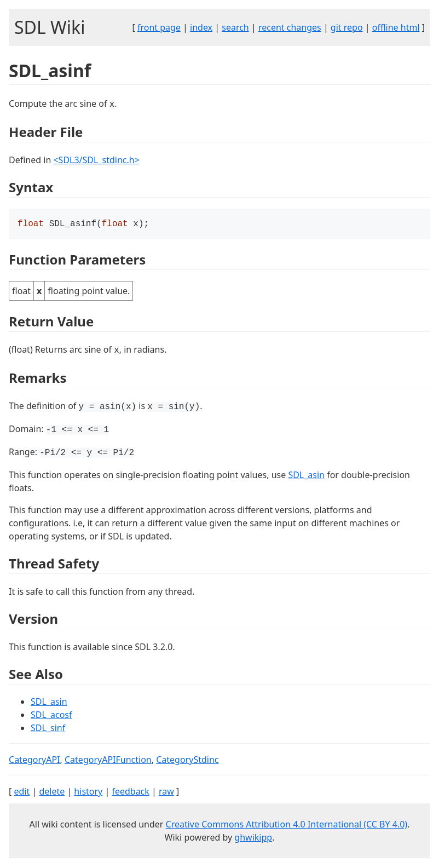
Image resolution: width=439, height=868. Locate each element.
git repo (347, 27)
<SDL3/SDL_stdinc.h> (96, 160)
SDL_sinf (48, 729)
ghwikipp (253, 838)
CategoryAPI (34, 761)
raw (166, 792)
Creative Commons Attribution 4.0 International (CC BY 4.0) (287, 825)
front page (159, 27)
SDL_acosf (51, 716)
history (88, 792)
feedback (130, 792)
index (201, 27)
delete (52, 792)
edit (22, 792)
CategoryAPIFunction (108, 761)
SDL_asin (306, 476)
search (235, 27)
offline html (396, 27)
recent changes (290, 27)
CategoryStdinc (187, 761)
